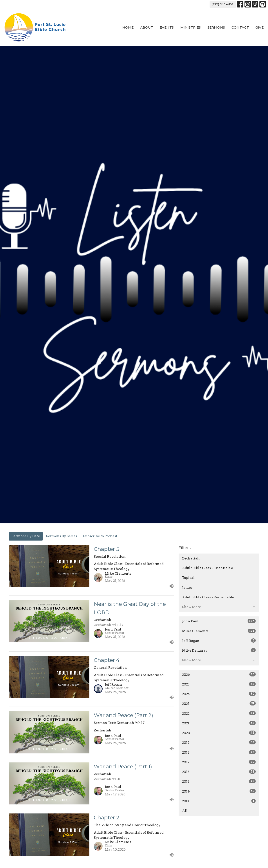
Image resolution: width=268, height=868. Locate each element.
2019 (219, 742)
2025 (219, 684)
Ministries (191, 27)
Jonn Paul (219, 621)
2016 (219, 772)
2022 (219, 713)
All (185, 811)
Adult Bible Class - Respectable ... (209, 597)
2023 (219, 704)
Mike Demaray (219, 650)
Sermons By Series (62, 536)
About (147, 27)
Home (128, 27)
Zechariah (191, 558)
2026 (219, 674)
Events (167, 27)
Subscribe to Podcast (100, 536)
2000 (219, 801)
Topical (188, 578)
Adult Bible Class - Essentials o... (209, 568)
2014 (219, 791)
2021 (219, 723)
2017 (219, 762)
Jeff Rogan (219, 641)
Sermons (216, 27)
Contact (240, 27)
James (187, 588)
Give (260, 27)
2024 (219, 694)
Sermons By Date (26, 536)
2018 (219, 752)
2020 (219, 733)
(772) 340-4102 (223, 4)
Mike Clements (219, 631)
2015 (219, 781)
